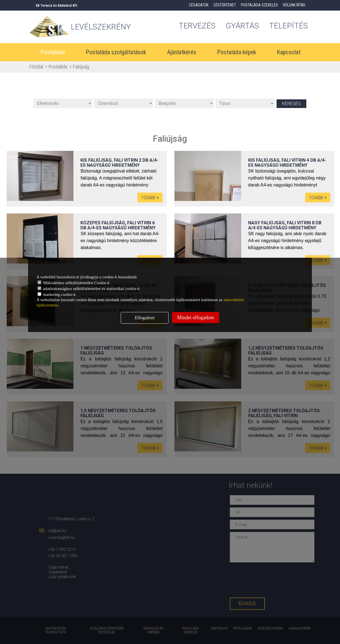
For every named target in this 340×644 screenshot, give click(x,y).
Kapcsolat (289, 52)
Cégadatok (199, 5)
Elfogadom (145, 318)
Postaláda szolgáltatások (116, 52)
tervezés (197, 26)
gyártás (242, 26)
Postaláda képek (236, 52)
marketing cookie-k (57, 294)
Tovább (148, 198)
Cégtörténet (225, 5)
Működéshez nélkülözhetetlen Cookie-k (74, 283)
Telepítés (288, 26)
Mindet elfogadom (195, 318)
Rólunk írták (294, 5)
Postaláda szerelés (259, 5)
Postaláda (53, 52)
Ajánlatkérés (182, 52)
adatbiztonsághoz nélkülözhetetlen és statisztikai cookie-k (89, 289)
